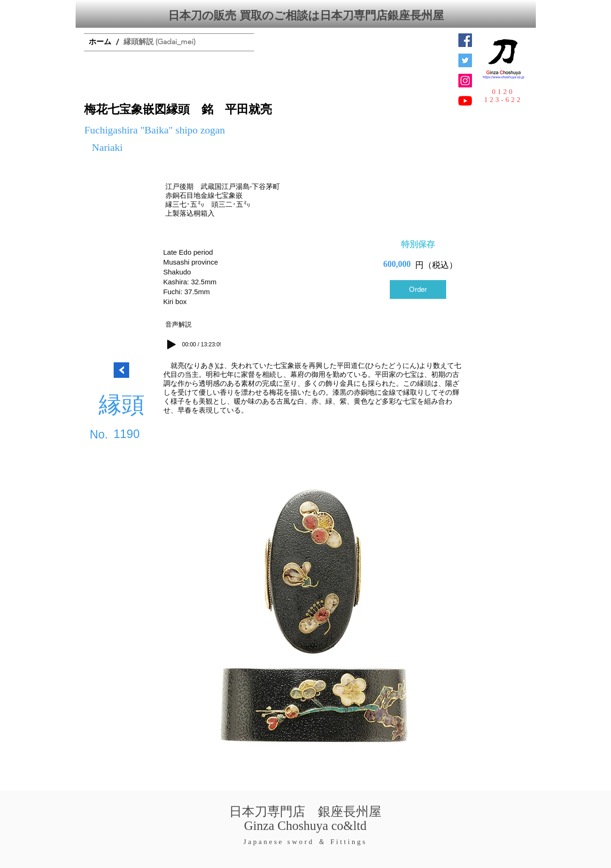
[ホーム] (100, 42)
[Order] (418, 289)
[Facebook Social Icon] (465, 40)
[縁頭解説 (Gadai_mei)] (159, 42)
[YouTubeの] (465, 101)
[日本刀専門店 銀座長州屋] (465, 60)
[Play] (171, 344)
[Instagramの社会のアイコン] (465, 81)
